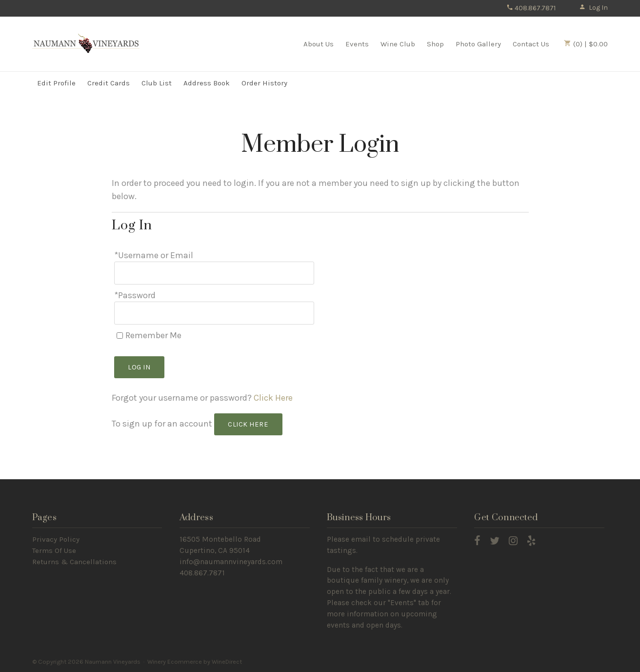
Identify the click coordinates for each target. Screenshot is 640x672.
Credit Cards (109, 83)
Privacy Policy (56, 539)
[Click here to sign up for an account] (249, 424)
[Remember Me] (120, 336)
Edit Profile (56, 83)
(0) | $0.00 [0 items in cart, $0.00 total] (586, 44)
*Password (135, 295)
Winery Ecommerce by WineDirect (195, 662)
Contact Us (531, 44)
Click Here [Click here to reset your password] (273, 398)
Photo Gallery (478, 44)
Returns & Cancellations (74, 562)
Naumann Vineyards (86, 43)
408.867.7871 (531, 8)
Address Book (207, 83)
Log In (593, 8)
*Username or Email (154, 255)
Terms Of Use (54, 550)
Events (357, 44)
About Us (319, 44)
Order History (264, 83)
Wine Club (398, 44)
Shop (435, 44)
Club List (157, 83)
